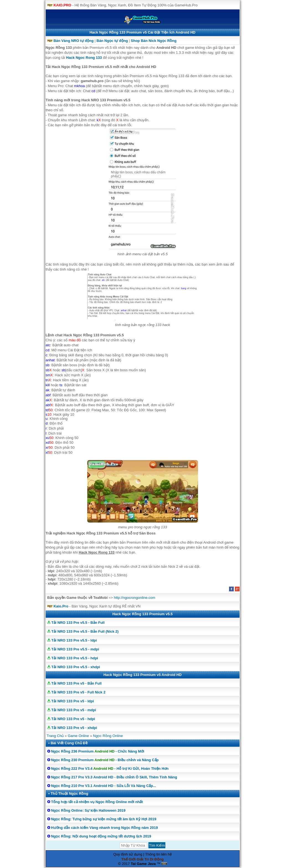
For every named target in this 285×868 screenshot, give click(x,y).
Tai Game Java (143, 864)
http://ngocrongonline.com (135, 598)
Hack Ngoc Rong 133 (84, 58)
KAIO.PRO (62, 5)
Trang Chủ (55, 736)
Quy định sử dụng (128, 854)
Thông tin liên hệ (158, 854)
